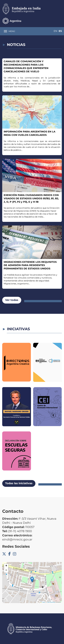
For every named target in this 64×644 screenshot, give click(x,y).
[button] (32, 580)
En (55, 31)
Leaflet (43, 602)
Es (60, 31)
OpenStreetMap (51, 602)
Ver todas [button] (12, 300)
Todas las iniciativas (19, 483)
